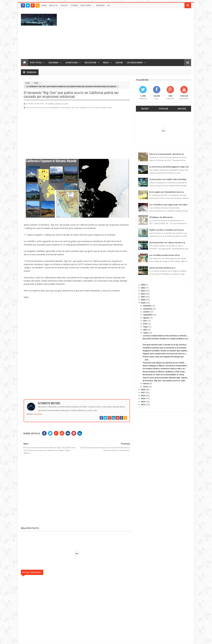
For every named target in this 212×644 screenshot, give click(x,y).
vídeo (36, 83)
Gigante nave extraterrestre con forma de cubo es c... (165, 354)
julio (145, 321)
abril (145, 330)
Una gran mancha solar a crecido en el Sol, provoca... (165, 345)
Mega (106, 63)
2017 (143, 393)
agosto (146, 318)
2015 (143, 399)
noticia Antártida (35, 108)
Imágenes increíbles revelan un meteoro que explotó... (165, 351)
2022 (143, 294)
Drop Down (86, 5)
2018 (143, 390)
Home (44, 5)
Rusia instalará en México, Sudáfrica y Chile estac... (164, 372)
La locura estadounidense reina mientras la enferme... (165, 336)
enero (146, 387)
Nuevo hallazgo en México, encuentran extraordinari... (165, 366)
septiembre (148, 315)
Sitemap (74, 5)
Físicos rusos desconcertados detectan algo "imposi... (166, 378)
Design (119, 63)
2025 (143, 285)
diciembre (147, 306)
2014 (143, 402)
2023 (143, 291)
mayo (145, 327)
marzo (146, 333)
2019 (143, 303)
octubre (146, 312)
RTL (109, 5)
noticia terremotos (81, 108)
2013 (143, 405)
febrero (146, 384)
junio (145, 324)
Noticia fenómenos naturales (57, 108)
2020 (143, 300)
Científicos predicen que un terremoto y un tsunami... (165, 348)
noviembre (148, 309)
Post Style (36, 63)
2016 (143, 396)
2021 (143, 297)
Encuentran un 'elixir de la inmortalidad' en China (163, 375)
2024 (143, 288)
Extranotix (38, 414)
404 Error (100, 5)
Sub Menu (54, 63)
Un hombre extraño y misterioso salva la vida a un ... (165, 369)
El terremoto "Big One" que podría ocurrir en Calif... (164, 381)
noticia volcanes (99, 108)
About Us (53, 5)
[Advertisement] (138, 33)
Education (90, 63)
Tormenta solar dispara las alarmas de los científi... (164, 363)
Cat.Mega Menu (135, 63)
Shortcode (72, 63)
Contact (64, 5)
